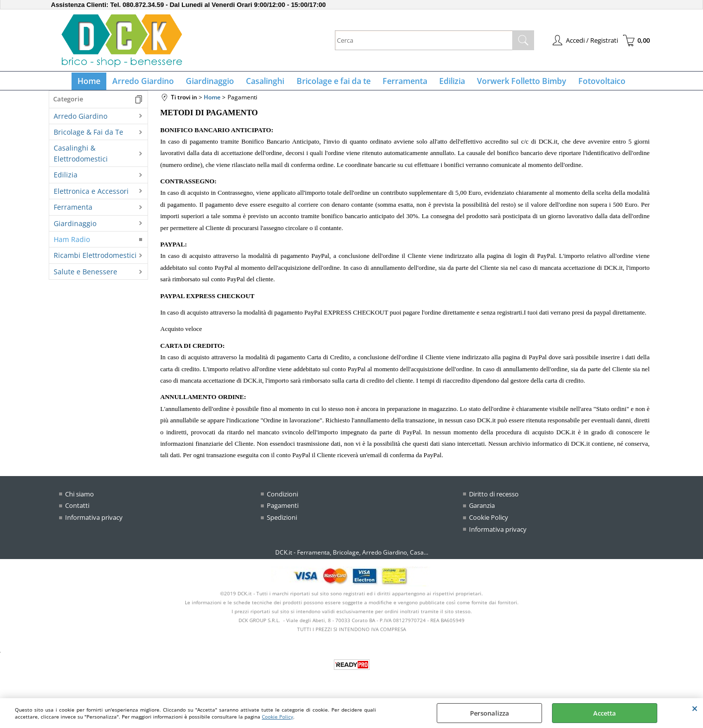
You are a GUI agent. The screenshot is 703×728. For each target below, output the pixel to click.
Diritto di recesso (494, 498)
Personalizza (490, 713)
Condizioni (282, 498)
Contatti (77, 509)
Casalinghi (268, 83)
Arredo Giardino (150, 83)
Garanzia (482, 509)
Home (97, 83)
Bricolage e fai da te (334, 83)
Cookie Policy (277, 717)
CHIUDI (695, 708)
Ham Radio (72, 243)
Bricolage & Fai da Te (88, 136)
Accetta (605, 713)
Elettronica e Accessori (91, 195)
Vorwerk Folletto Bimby (516, 83)
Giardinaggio (214, 83)
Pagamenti (283, 509)
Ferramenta (403, 83)
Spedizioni (282, 521)
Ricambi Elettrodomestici (95, 260)
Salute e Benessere (85, 276)
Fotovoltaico (594, 83)
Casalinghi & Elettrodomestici (81, 158)
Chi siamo (79, 498)
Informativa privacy (94, 521)
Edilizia (448, 83)
